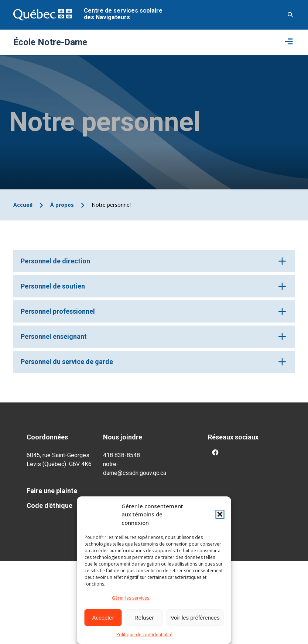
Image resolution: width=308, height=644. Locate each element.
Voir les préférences (195, 618)
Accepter (103, 618)
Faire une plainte (52, 491)
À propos (62, 205)
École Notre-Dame (50, 42)
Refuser (144, 618)
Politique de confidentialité (144, 635)
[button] (220, 514)
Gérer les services (131, 598)
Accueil (23, 205)
